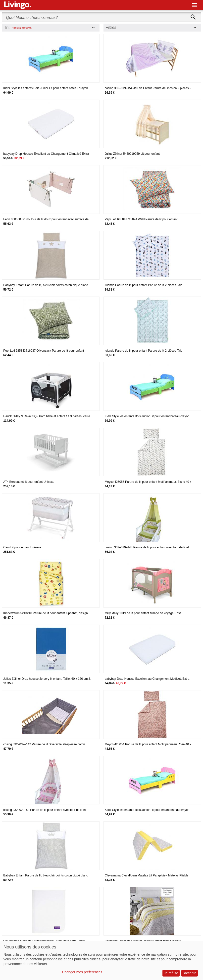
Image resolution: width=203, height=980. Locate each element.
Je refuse (171, 973)
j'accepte (190, 973)
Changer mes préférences (82, 972)
